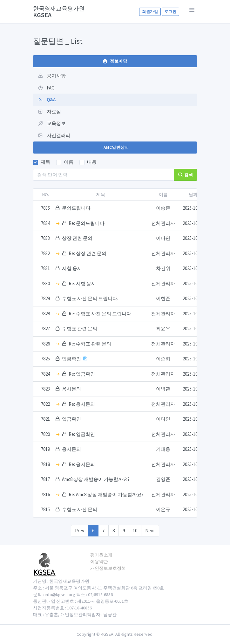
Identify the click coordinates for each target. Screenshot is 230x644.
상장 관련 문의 (77, 238)
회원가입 (150, 12)
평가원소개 (101, 555)
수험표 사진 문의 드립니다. (90, 298)
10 (135, 531)
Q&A (47, 99)
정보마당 (115, 61)
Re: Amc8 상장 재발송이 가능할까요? (106, 494)
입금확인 (71, 359)
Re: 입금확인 (82, 374)
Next (150, 531)
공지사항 (52, 76)
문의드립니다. (77, 208)
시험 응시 (72, 268)
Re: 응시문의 (82, 404)
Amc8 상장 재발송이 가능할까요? (96, 479)
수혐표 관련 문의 (80, 329)
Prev (80, 531)
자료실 (50, 112)
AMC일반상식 (116, 147)
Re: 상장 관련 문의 (88, 253)
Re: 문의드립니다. (87, 223)
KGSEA (59, 12)
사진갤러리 (54, 135)
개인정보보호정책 (108, 568)
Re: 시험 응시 (82, 283)
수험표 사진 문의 (80, 509)
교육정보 (52, 123)
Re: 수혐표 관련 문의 (90, 344)
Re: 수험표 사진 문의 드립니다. (100, 314)
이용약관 (99, 562)
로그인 (170, 12)
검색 (185, 175)
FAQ (46, 88)
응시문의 (71, 389)
